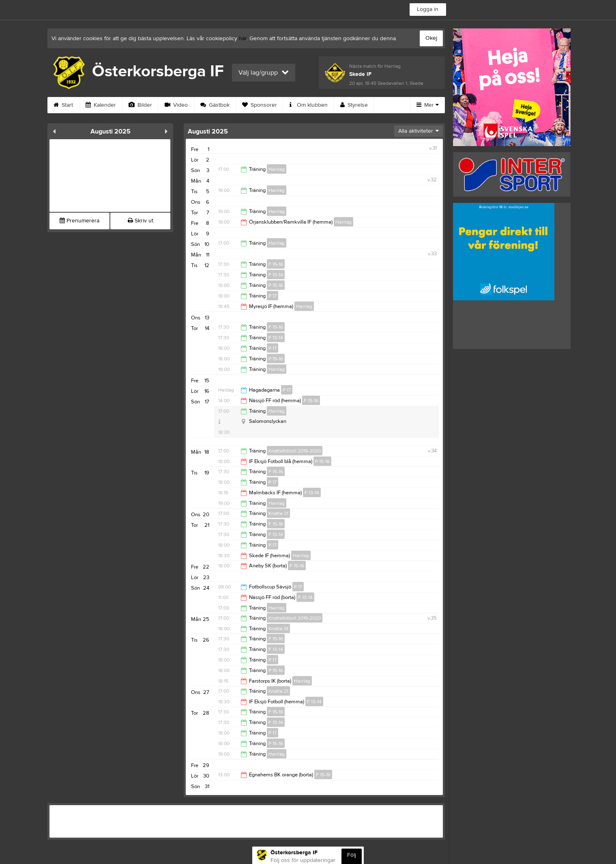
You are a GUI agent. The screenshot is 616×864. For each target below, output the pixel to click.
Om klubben (309, 105)
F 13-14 (276, 275)
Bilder (140, 105)
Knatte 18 (278, 629)
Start (63, 105)
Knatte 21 (278, 513)
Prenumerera (79, 221)
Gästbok (215, 105)
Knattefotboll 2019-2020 (295, 451)
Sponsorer (260, 105)
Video (176, 105)
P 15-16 (276, 285)
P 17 (273, 296)
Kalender (101, 105)
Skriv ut (141, 221)
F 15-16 (276, 264)
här (243, 39)
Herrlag (277, 169)
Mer (428, 105)
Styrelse (354, 105)
